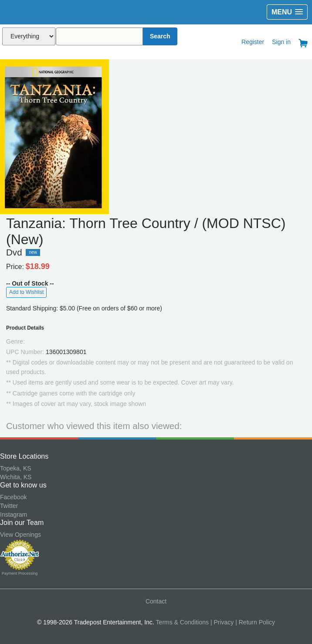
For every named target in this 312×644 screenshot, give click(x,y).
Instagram (14, 515)
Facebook (13, 497)
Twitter (9, 506)
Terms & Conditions (182, 622)
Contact (156, 601)
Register (253, 42)
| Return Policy (255, 622)
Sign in (281, 42)
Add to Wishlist (26, 292)
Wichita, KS (16, 477)
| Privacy (222, 622)
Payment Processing (20, 573)
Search (160, 36)
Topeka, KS (16, 468)
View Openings (20, 535)
